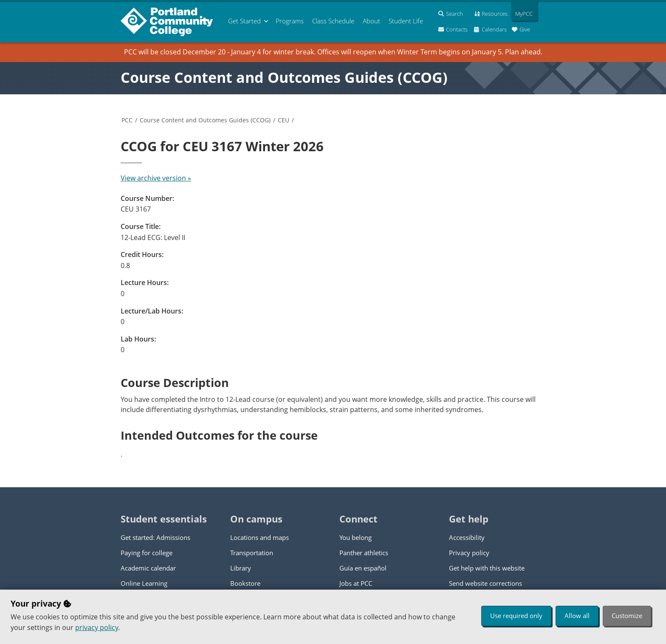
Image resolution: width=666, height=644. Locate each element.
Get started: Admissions (155, 537)
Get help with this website (487, 568)
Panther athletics (364, 553)
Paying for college (147, 553)
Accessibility (467, 537)
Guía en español (363, 568)
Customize (627, 616)
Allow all (577, 616)
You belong (356, 537)
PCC (127, 120)
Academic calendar (148, 568)
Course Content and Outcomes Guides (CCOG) (284, 77)
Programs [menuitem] (290, 21)
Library (241, 568)
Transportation (252, 553)
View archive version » (156, 178)
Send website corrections (485, 583)
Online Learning (144, 583)
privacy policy (97, 627)
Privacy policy (469, 553)
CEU (284, 120)
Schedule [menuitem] (333, 21)
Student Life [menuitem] (406, 21)
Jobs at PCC (356, 583)
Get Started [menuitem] (244, 21)
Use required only (516, 616)
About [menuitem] (371, 21)
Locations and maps (260, 537)
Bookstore (245, 583)
